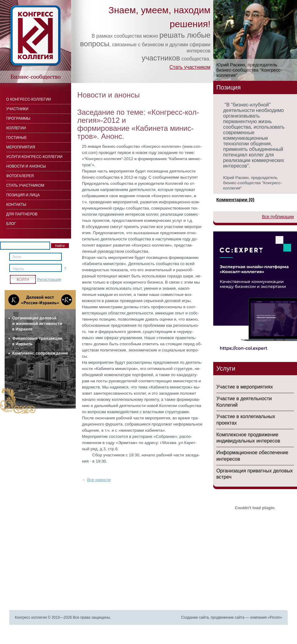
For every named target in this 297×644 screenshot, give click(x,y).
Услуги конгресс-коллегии (34, 157)
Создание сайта (195, 617)
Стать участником (190, 67)
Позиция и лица (23, 195)
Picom (275, 617)
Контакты (16, 205)
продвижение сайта (228, 617)
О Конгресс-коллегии (29, 99)
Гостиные (17, 138)
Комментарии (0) (235, 199)
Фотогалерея (20, 176)
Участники (17, 109)
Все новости (99, 480)
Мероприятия (21, 147)
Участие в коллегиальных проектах (246, 420)
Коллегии (16, 128)
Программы (18, 118)
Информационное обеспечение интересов (252, 456)
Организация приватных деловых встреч (255, 474)
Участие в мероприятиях (245, 387)
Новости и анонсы (26, 166)
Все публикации (278, 217)
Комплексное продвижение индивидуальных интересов (248, 438)
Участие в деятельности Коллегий (244, 402)
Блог (11, 224)
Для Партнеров (22, 214)
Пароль (18, 269)
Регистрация (49, 279)
